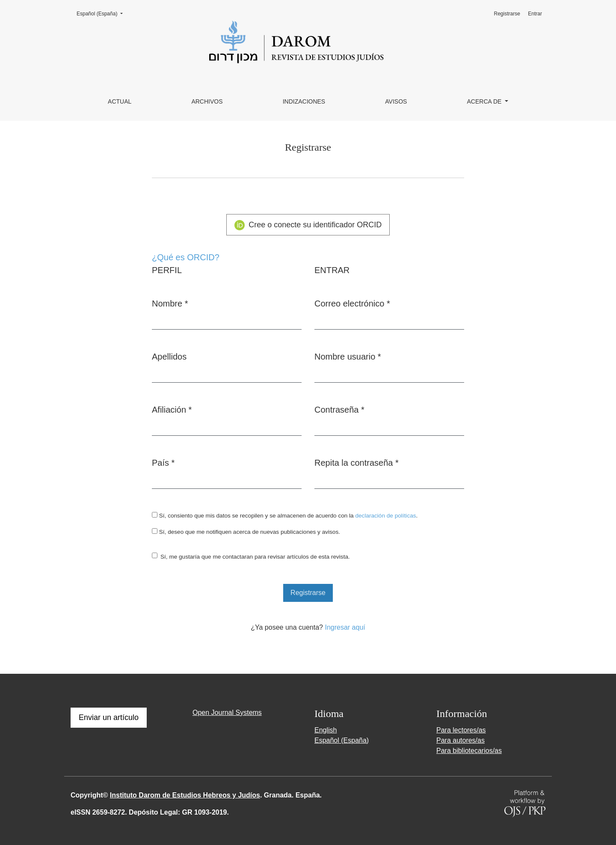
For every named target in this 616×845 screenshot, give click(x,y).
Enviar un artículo (109, 717)
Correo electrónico (352, 303)
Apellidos (169, 357)
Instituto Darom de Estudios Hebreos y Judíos (185, 795)
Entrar (535, 14)
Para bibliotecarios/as (469, 751)
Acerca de (485, 101)
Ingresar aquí (345, 627)
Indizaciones (304, 101)
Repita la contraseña (357, 462)
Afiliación (172, 409)
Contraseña (339, 409)
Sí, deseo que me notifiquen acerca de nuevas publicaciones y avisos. (246, 532)
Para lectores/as (461, 730)
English (326, 730)
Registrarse (507, 14)
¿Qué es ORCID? (186, 257)
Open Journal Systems (227, 713)
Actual (120, 101)
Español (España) (102, 13)
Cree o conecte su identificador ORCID (308, 225)
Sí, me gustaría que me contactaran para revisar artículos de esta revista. (255, 557)
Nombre (170, 303)
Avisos (396, 101)
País (163, 462)
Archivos (207, 101)
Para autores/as (461, 740)
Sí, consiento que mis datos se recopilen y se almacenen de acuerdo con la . (285, 515)
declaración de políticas (385, 516)
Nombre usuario (348, 356)
